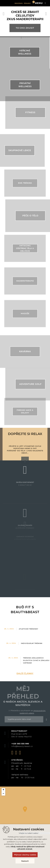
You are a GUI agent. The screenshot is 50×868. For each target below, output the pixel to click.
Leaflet (23, 833)
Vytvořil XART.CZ (26, 854)
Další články (25, 673)
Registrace (19, 3)
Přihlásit (27, 3)
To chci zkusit (25, 30)
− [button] (3, 794)
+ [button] (3, 790)
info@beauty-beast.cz (22, 746)
